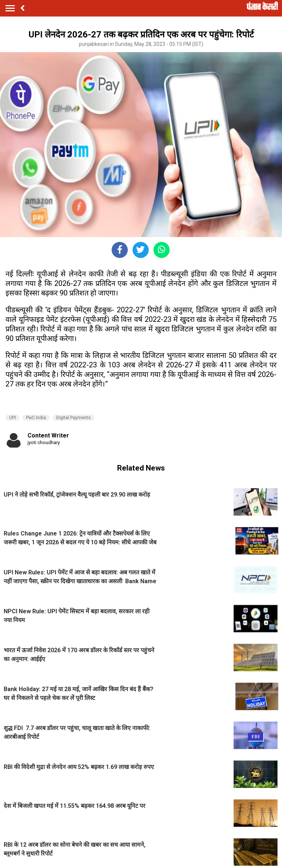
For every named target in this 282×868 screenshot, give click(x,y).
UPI (12, 418)
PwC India (36, 418)
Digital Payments (73, 418)
